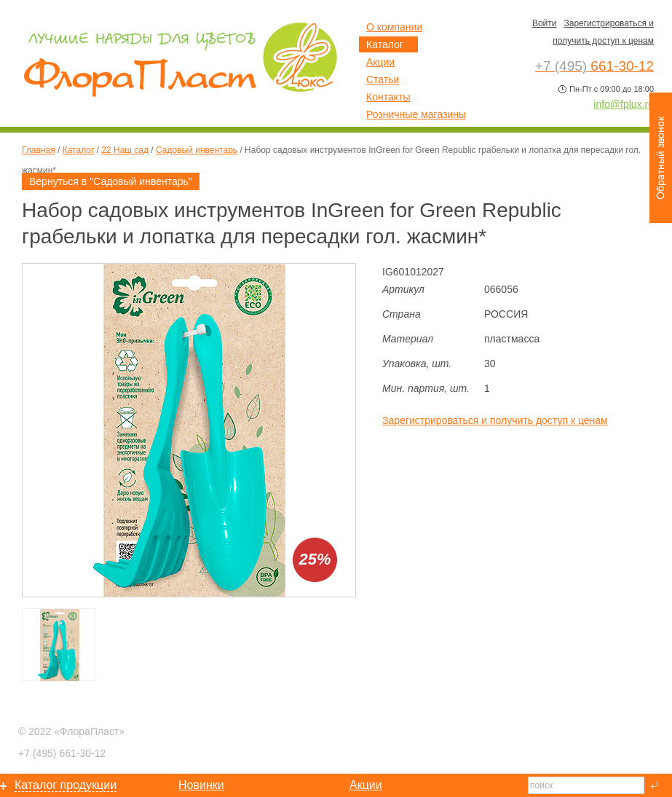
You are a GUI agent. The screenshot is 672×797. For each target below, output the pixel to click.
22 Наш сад (125, 150)
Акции (380, 62)
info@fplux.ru (624, 104)
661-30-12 (62, 753)
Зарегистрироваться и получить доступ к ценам (495, 420)
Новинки (201, 785)
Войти (545, 23)
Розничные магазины (416, 114)
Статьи (383, 79)
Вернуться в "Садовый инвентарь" (111, 181)
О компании (394, 27)
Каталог (79, 150)
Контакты (388, 97)
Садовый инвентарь (197, 150)
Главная (39, 150)
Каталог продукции (66, 785)
